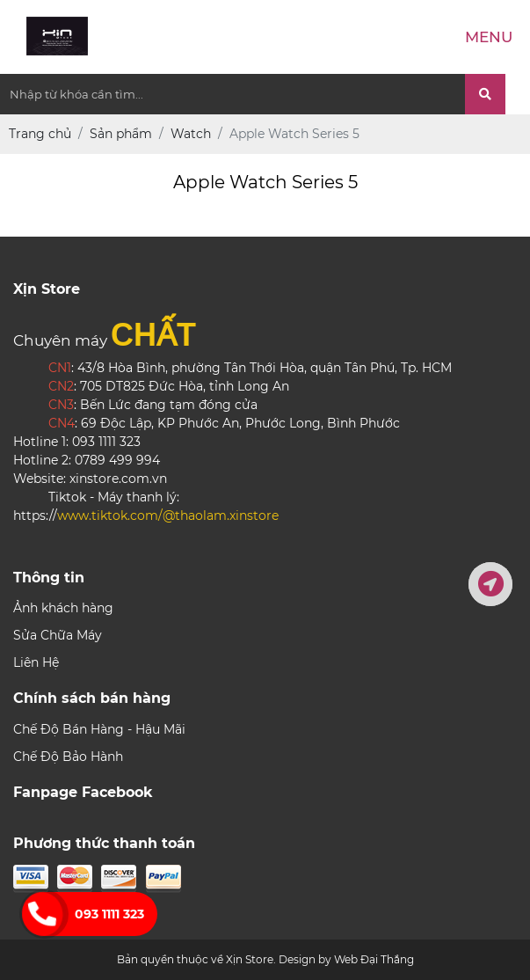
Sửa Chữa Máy (58, 635)
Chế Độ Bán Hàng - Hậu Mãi (99, 729)
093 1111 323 (109, 914)
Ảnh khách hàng (63, 608)
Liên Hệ (36, 662)
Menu (489, 37)
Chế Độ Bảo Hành (68, 757)
